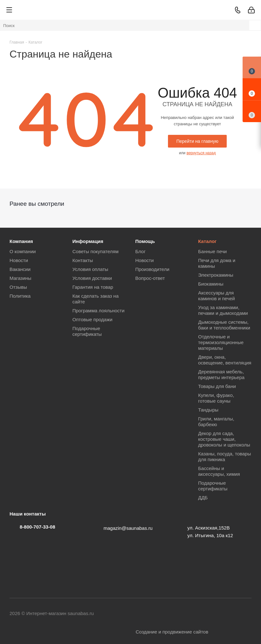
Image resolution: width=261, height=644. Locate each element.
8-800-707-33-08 (37, 527)
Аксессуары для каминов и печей (217, 296)
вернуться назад (201, 153)
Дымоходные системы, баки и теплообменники (224, 325)
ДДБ (203, 498)
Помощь (145, 241)
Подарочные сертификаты (87, 331)
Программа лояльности (98, 311)
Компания (21, 241)
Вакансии (20, 269)
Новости (19, 260)
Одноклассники (183, 614)
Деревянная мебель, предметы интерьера (221, 374)
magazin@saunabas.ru (128, 528)
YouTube (167, 614)
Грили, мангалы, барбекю (216, 422)
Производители (152, 269)
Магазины (20, 278)
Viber (199, 614)
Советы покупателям (95, 251)
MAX (231, 614)
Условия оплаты (90, 269)
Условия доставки (92, 278)
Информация (88, 241)
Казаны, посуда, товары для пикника (224, 457)
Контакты (83, 260)
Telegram (151, 614)
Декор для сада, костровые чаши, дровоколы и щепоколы (224, 439)
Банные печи (212, 251)
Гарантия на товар (93, 287)
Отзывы (18, 287)
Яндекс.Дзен (247, 614)
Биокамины (211, 284)
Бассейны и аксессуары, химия (219, 471)
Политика (20, 296)
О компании (23, 251)
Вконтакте (136, 614)
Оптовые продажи (92, 319)
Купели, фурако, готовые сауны (216, 398)
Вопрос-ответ (150, 278)
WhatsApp (215, 614)
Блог (140, 251)
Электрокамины (216, 275)
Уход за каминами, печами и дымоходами (223, 310)
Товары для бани (217, 386)
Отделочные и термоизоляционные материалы (221, 342)
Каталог (207, 241)
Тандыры (208, 410)
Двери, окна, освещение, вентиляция (225, 360)
